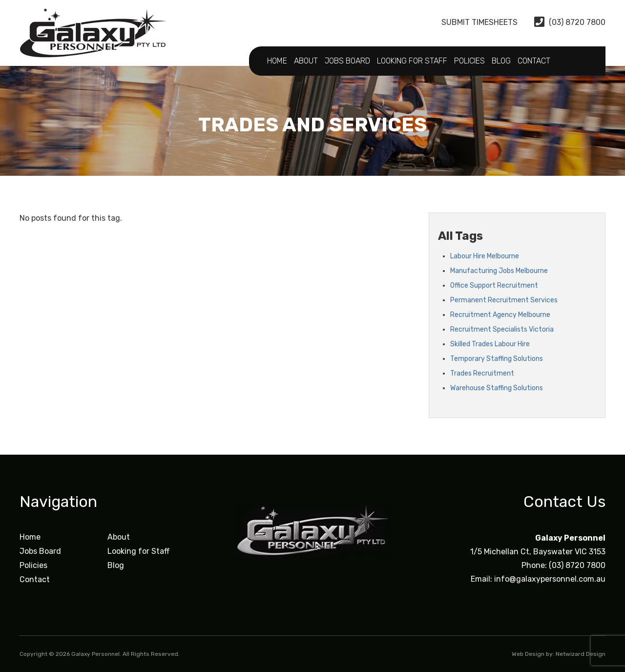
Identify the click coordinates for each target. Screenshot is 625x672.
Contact (534, 61)
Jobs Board (347, 61)
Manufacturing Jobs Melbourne (499, 271)
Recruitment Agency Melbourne (500, 315)
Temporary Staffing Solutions (497, 359)
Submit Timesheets (471, 22)
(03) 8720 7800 (570, 22)
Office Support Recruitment (494, 285)
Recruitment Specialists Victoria (502, 329)
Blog (501, 61)
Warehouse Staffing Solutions (497, 388)
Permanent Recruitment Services (504, 300)
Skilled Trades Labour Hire (490, 344)
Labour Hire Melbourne (485, 256)
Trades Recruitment (482, 373)
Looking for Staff (412, 61)
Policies (469, 61)
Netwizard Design (581, 654)
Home (277, 61)
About (306, 61)
